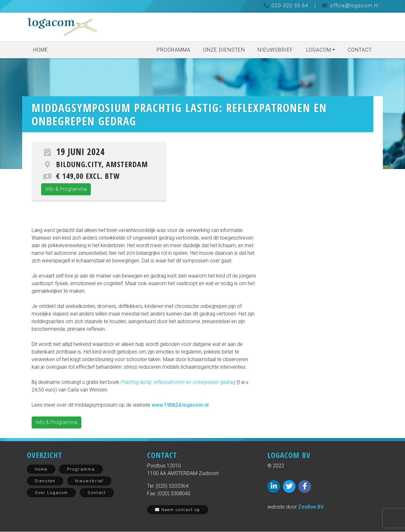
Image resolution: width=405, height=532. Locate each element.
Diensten (45, 481)
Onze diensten (224, 50)
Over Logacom (51, 493)
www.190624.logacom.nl (180, 405)
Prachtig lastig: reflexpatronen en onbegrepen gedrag (178, 382)
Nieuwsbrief (275, 50)
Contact (360, 50)
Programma (174, 50)
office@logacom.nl (354, 6)
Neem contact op (178, 510)
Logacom (319, 50)
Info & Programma (66, 189)
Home (41, 50)
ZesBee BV (311, 507)
